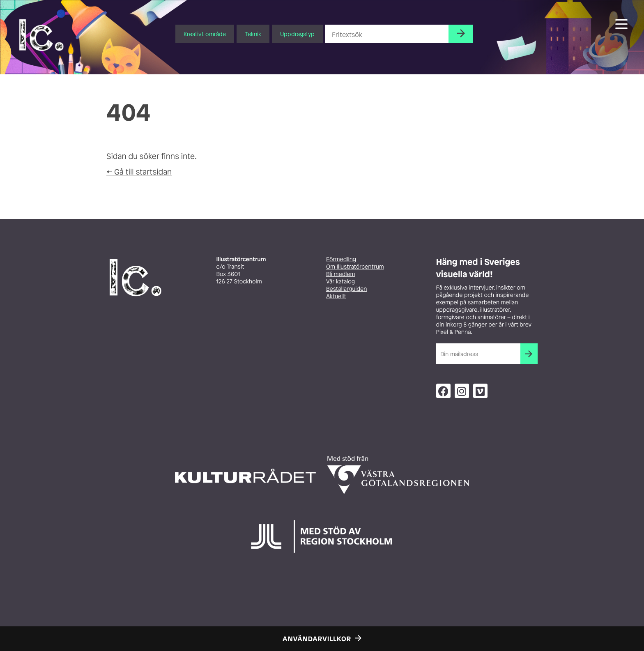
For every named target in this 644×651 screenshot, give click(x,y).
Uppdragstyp (297, 34)
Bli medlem (340, 274)
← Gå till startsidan (139, 172)
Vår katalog (340, 282)
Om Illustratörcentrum (355, 267)
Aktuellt (336, 296)
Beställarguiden (346, 289)
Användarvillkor (317, 639)
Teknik (253, 34)
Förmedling (341, 259)
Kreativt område (205, 34)
